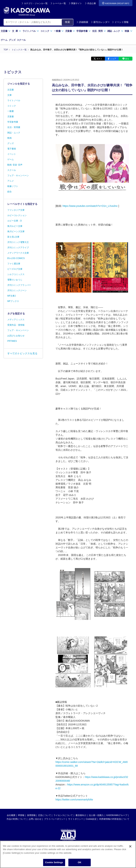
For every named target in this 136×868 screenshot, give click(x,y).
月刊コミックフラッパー (19, 285)
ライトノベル (31, 31)
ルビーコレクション (17, 215)
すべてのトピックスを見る (22, 353)
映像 (129, 31)
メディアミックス (16, 320)
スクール (21, 40)
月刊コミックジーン (17, 290)
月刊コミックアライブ (18, 248)
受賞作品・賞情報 (16, 325)
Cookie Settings (54, 863)
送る (127, 59)
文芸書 (6, 31)
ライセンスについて (63, 815)
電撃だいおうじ (15, 280)
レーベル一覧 (59, 3)
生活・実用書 (14, 127)
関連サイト (77, 3)
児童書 (70, 31)
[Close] (130, 847)
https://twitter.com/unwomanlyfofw (74, 800)
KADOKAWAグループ (117, 815)
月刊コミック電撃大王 (18, 242)
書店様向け (81, 815)
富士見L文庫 (13, 237)
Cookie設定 (91, 819)
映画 (9, 138)
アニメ (11, 181)
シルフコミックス (16, 274)
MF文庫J (12, 296)
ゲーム (4, 40)
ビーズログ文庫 (15, 269)
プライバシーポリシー (55, 819)
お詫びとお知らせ (16, 336)
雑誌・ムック (14, 133)
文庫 (9, 95)
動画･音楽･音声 (15, 165)
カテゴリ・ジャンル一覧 (36, 3)
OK (80, 863)
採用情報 (31, 815)
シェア (113, 59)
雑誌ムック (115, 31)
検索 (67, 22)
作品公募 (92, 3)
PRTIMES (12, 341)
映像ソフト (13, 186)
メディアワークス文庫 (18, 253)
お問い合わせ (35, 819)
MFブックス (13, 301)
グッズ (12, 40)
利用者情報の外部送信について (114, 819)
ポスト (99, 59)
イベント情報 (120, 22)
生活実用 (99, 31)
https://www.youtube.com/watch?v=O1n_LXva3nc (90, 206)
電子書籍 (12, 149)
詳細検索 (82, 22)
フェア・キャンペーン (18, 176)
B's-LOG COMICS (16, 258)
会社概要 (11, 815)
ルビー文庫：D (15, 221)
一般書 (59, 31)
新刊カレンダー (100, 22)
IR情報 (21, 815)
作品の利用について (16, 819)
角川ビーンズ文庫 (16, 231)
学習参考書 (84, 31)
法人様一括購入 (96, 815)
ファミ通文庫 (14, 264)
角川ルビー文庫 (15, 226)
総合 (9, 192)
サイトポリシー (76, 819)
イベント (12, 154)
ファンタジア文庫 (16, 210)
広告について (45, 815)
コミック (46, 31)
